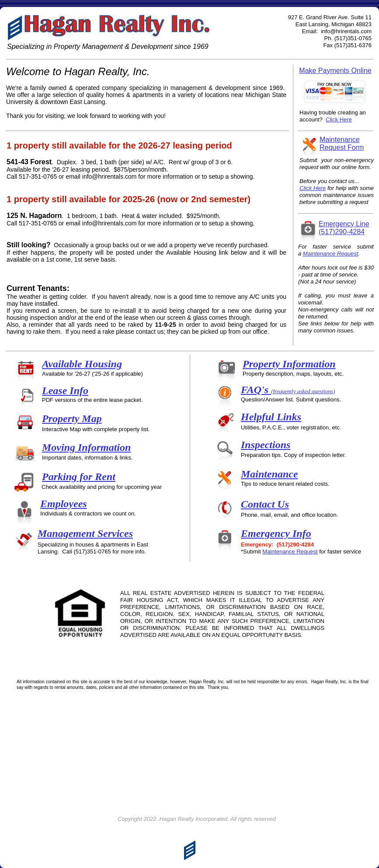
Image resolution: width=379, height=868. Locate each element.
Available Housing (82, 364)
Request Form (342, 147)
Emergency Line (344, 224)
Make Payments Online (335, 71)
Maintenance (269, 474)
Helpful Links (271, 417)
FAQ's (256, 390)
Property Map (72, 418)
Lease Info (65, 391)
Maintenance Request (290, 552)
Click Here (313, 188)
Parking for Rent (79, 477)
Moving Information (86, 447)
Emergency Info (276, 533)
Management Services (85, 533)
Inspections (266, 445)
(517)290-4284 (342, 232)
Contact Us (265, 504)
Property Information (289, 364)
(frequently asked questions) (303, 391)
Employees (64, 504)
